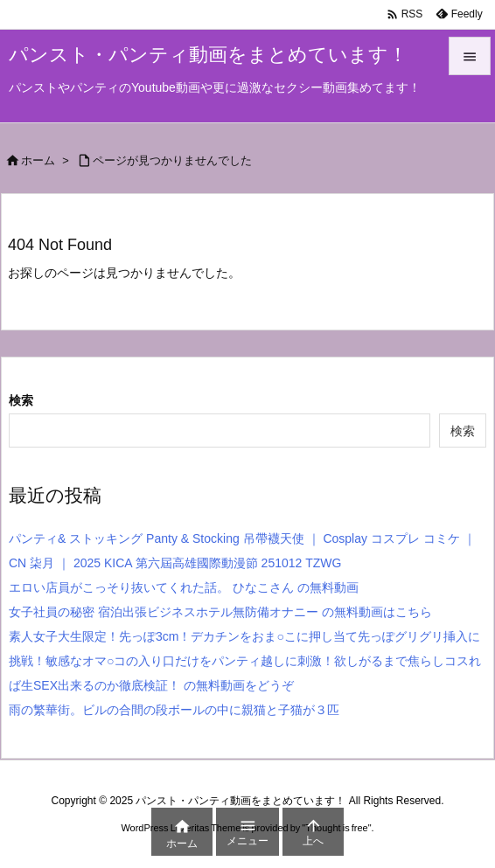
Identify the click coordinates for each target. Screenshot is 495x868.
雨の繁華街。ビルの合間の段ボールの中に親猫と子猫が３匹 (182, 710)
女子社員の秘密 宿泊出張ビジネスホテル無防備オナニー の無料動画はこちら (220, 612)
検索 (21, 400)
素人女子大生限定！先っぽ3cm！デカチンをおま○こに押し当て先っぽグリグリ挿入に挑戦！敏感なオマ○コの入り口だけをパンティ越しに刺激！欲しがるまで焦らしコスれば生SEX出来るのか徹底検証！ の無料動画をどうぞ (245, 661)
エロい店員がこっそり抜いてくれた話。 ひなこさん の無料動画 (184, 587)
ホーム (38, 160)
